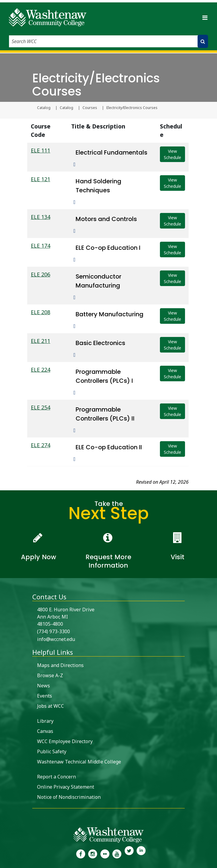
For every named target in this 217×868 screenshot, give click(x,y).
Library (45, 721)
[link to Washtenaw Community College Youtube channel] (117, 853)
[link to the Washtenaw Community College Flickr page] (105, 853)
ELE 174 (41, 246)
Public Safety (52, 751)
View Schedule (172, 154)
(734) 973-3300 (54, 631)
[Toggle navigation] (205, 17)
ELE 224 (41, 370)
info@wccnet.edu (56, 639)
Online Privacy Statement (66, 787)
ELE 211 (41, 341)
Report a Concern (56, 777)
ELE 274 (41, 445)
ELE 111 (41, 150)
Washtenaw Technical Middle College (79, 762)
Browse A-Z (50, 675)
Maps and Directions (60, 665)
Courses (90, 108)
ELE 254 (41, 407)
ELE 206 (41, 274)
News (43, 686)
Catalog (44, 108)
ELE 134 (41, 217)
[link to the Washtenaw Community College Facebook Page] (81, 853)
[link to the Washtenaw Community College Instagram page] (93, 853)
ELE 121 (41, 179)
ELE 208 (41, 312)
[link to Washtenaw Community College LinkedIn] (141, 853)
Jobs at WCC (51, 706)
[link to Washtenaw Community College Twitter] (129, 853)
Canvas (45, 731)
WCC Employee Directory (65, 741)
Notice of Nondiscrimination (69, 797)
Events (45, 696)
